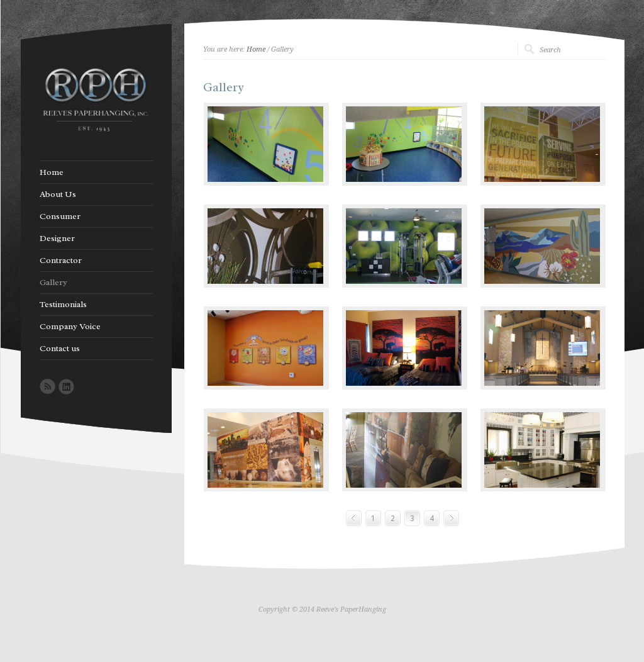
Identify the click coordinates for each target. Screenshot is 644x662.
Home (256, 49)
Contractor (61, 261)
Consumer (60, 216)
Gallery (53, 283)
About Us (58, 194)
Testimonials (63, 305)
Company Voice (70, 327)
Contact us (60, 349)
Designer (57, 238)
